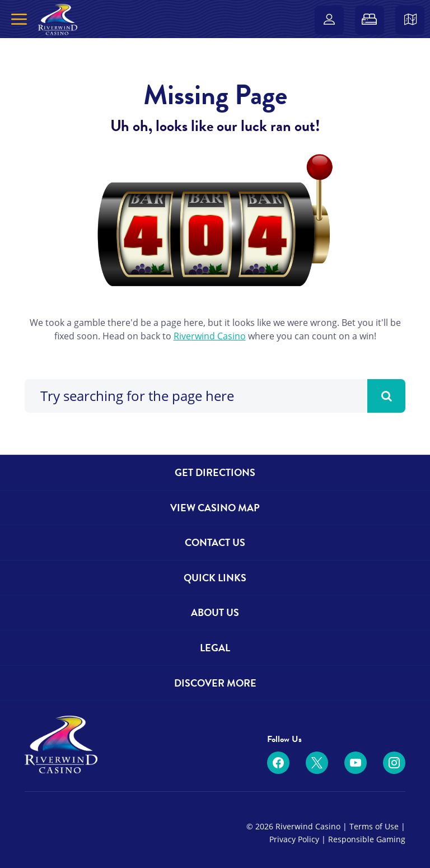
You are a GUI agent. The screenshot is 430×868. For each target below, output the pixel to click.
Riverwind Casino (210, 336)
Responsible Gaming (367, 839)
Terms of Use (374, 826)
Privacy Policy (294, 839)
